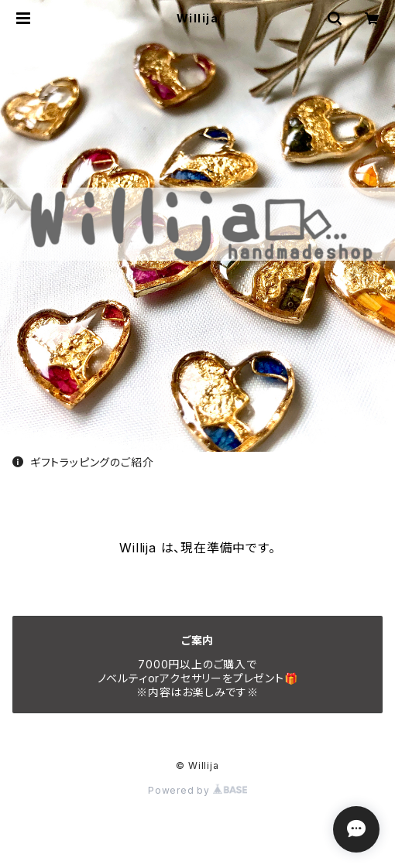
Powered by (197, 790)
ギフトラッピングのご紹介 (83, 462)
